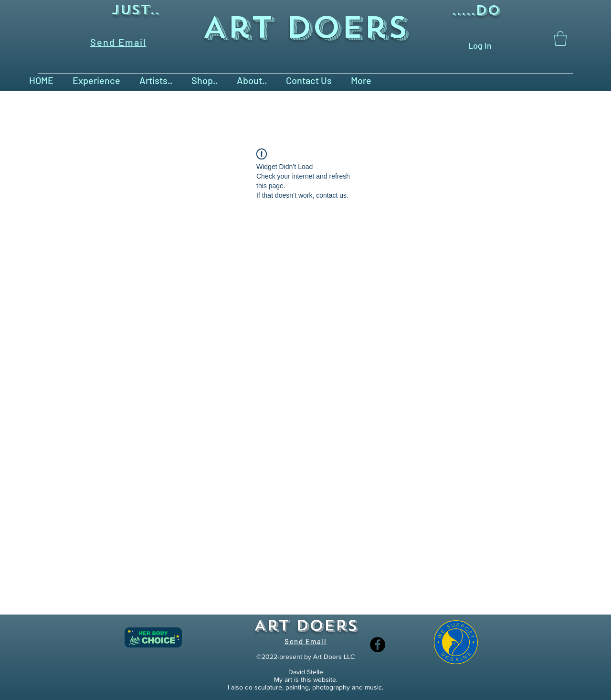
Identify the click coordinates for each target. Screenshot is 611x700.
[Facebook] (378, 645)
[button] (560, 38)
